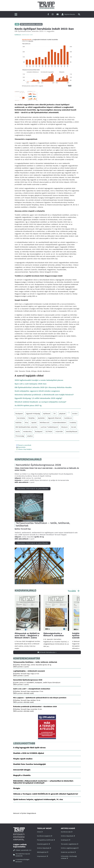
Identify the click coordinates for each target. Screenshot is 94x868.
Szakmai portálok (68, 852)
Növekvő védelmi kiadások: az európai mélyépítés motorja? (40, 402)
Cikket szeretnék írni (22, 850)
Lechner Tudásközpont (49, 427)
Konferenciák (67, 832)
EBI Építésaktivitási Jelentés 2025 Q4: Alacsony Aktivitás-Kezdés (43, 387)
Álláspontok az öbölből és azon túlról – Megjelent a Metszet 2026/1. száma (27, 635)
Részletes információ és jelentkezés (33, 489)
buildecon (68, 418)
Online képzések (44, 848)
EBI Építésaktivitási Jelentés (26, 427)
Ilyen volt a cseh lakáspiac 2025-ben (31, 384)
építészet (47, 414)
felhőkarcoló (45, 423)
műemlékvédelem (59, 423)
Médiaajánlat (43, 852)
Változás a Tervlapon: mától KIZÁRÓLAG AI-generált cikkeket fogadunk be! (46, 794)
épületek (41, 418)
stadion (30, 436)
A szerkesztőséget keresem (21, 861)
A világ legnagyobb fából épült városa (29, 748)
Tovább (72, 591)
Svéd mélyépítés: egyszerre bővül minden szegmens (37, 391)
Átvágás (17, 788)
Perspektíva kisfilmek (46, 840)
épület (34, 423)
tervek (74, 427)
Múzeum (64, 427)
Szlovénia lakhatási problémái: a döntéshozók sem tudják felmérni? (44, 395)
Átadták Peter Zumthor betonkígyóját (30, 764)
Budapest (19, 414)
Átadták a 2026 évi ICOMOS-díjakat (29, 753)
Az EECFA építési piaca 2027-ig (28, 405)
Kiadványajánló (43, 844)
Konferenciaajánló (45, 836)
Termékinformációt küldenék (22, 855)
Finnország (20, 436)
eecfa (18, 432)
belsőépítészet (72, 432)
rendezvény (27, 432)
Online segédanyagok (70, 848)
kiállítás (19, 423)
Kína (27, 423)
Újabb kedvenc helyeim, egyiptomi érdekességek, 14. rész (38, 799)
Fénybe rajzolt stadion (23, 759)
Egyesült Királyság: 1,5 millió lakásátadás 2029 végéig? (39, 398)
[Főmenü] (16, 15)
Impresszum (42, 856)
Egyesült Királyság (33, 414)
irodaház (73, 423)
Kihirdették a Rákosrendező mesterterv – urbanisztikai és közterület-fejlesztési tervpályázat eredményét (44, 782)
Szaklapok (66, 840)
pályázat (62, 414)
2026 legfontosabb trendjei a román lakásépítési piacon (39, 380)
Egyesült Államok (54, 418)
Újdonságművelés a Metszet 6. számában (54, 634)
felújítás (32, 418)
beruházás (21, 418)
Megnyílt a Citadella (22, 775)
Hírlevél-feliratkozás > (47, 652)
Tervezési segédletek (69, 844)
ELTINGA (49, 432)
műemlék (59, 432)
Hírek (40, 832)
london (75, 414)
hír (55, 414)
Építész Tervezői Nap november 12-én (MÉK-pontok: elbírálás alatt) (28, 710)
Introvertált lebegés (22, 770)
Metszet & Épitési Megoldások (25, 813)
